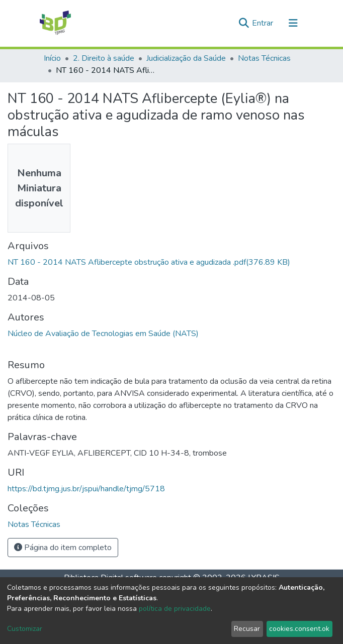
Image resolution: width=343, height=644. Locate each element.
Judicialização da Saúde (186, 58)
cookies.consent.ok (299, 629)
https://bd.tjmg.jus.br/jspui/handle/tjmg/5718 (86, 489)
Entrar (264, 23)
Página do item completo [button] (63, 548)
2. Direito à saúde (104, 58)
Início (52, 58)
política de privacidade (175, 609)
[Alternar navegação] (293, 23)
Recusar (247, 629)
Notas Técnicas (264, 58)
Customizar (25, 629)
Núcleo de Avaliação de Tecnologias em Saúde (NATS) (103, 334)
